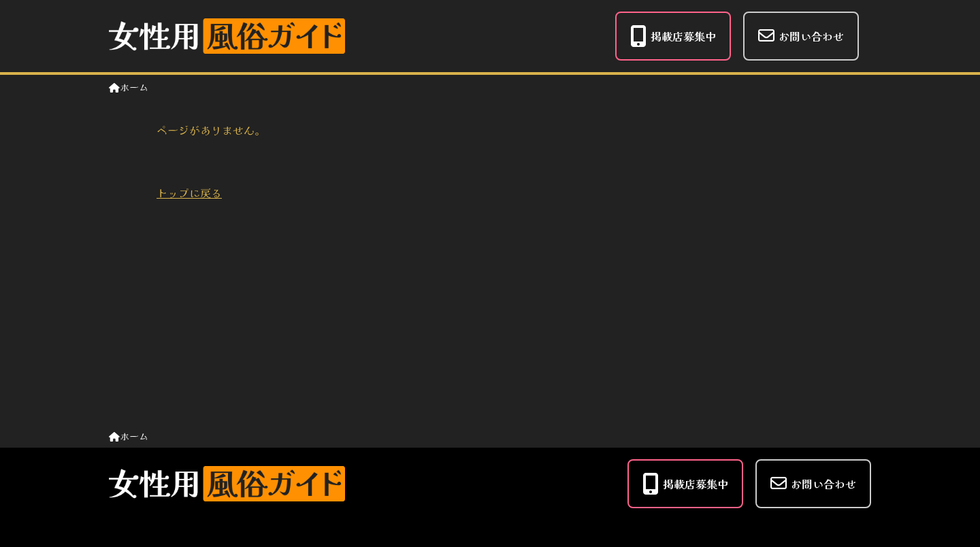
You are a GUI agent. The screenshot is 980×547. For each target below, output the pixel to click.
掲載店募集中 (673, 36)
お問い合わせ (801, 36)
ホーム (129, 87)
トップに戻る (189, 193)
